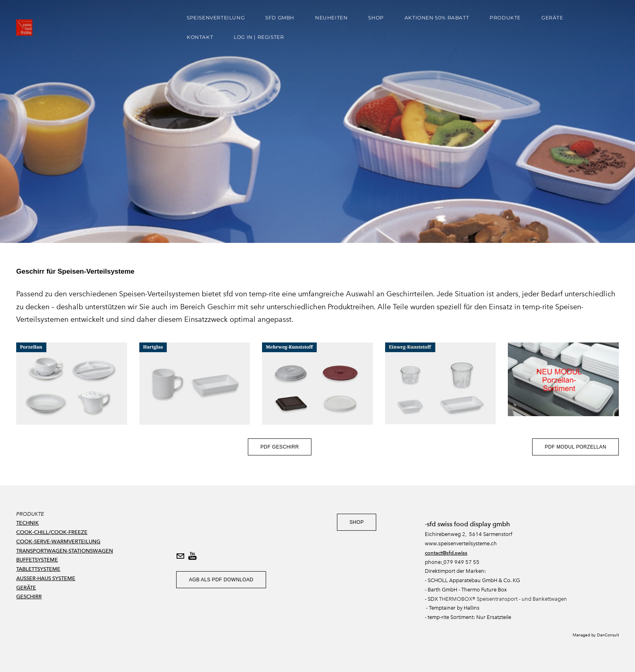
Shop (376, 18)
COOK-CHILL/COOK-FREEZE (52, 532)
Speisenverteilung (216, 18)
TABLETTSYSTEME (38, 569)
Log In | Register (259, 37)
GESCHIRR (29, 597)
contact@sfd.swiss (446, 553)
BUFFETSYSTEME (37, 560)
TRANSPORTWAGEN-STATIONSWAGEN (65, 551)
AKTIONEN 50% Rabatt (437, 18)
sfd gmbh (280, 18)
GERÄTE (26, 588)
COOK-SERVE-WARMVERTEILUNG (58, 541)
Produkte (505, 18)
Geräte (552, 18)
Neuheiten (331, 18)
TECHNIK (28, 523)
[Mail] (180, 556)
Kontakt (200, 37)
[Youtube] (192, 556)
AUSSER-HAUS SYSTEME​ (46, 578)
